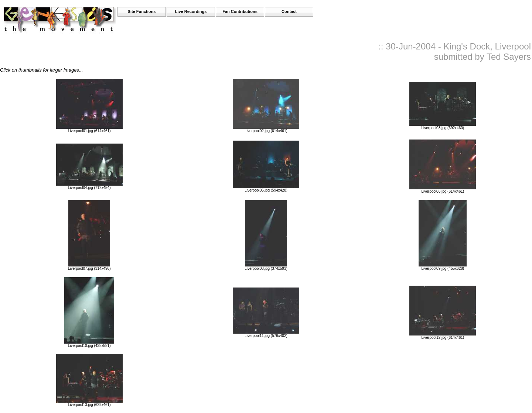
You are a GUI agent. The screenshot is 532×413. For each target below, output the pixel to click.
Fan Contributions (240, 11)
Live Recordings (191, 11)
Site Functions (142, 11)
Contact (289, 11)
